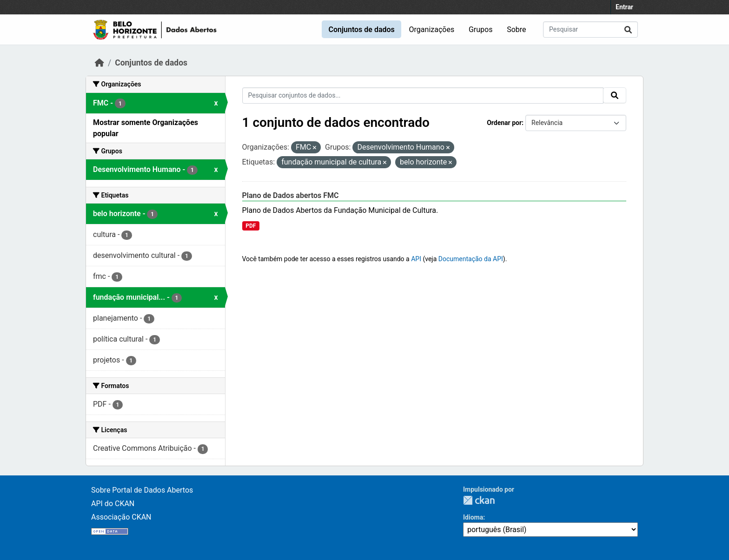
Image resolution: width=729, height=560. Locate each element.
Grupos (481, 30)
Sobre (516, 30)
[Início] (99, 63)
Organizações (432, 30)
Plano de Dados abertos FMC (291, 195)
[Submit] (628, 30)
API (416, 259)
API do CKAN (113, 504)
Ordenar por (504, 123)
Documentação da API (471, 259)
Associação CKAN (121, 517)
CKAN (479, 500)
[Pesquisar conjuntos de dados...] (590, 30)
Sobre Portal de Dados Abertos (142, 490)
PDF (251, 226)
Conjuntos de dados (361, 30)
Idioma (473, 517)
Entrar (624, 7)
